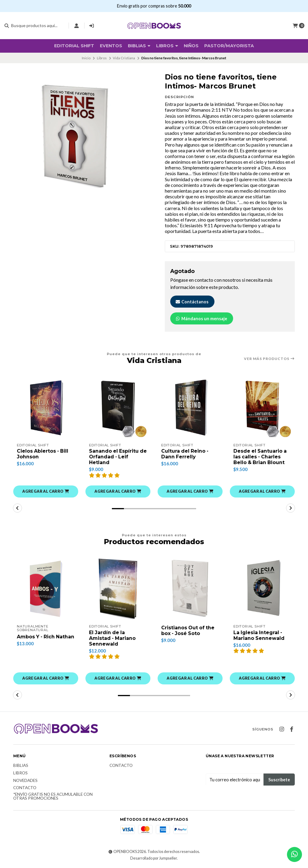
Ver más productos (269, 359)
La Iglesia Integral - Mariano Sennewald (259, 635)
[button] (46, 491)
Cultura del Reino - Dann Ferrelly (185, 454)
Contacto (25, 788)
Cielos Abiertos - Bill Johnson (43, 454)
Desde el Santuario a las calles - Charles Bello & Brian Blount (260, 457)
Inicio (86, 58)
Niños (191, 46)
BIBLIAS (139, 46)
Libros (167, 46)
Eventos (111, 46)
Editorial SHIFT (74, 46)
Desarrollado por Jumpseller (154, 859)
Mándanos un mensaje (201, 319)
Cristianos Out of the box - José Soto (188, 631)
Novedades (25, 781)
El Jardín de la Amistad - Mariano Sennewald (113, 638)
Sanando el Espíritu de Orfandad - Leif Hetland (114, 457)
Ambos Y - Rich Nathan (36, 639)
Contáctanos (192, 302)
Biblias (21, 766)
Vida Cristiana (124, 58)
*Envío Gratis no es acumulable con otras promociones (53, 797)
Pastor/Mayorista (229, 46)
